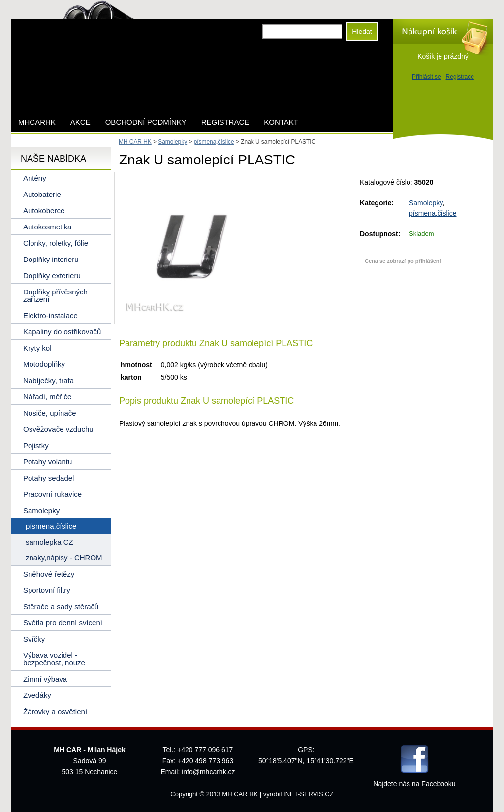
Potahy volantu (47, 462)
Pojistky (36, 445)
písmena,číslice (433, 213)
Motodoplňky (44, 364)
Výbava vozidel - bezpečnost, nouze (54, 659)
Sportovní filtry (47, 590)
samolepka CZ (49, 542)
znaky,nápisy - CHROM (64, 558)
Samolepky (426, 203)
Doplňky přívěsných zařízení (55, 295)
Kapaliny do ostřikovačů (62, 332)
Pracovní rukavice (52, 494)
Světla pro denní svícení (63, 623)
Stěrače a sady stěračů (61, 606)
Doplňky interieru (51, 259)
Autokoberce (44, 211)
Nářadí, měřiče (47, 397)
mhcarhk (37, 122)
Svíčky (34, 639)
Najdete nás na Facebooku (414, 784)
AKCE (80, 122)
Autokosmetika (47, 227)
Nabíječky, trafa (48, 380)
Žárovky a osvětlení (55, 711)
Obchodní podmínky (146, 122)
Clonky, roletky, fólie (56, 243)
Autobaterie (42, 194)
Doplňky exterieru (52, 276)
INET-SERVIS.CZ (309, 794)
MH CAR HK (135, 142)
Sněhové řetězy (49, 574)
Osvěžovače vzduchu (58, 429)
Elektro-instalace (50, 315)
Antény (35, 178)
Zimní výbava (45, 679)
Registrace (460, 77)
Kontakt (281, 122)
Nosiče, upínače (50, 413)
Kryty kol (37, 348)
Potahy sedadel (48, 478)
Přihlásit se (426, 77)
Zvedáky (37, 695)
